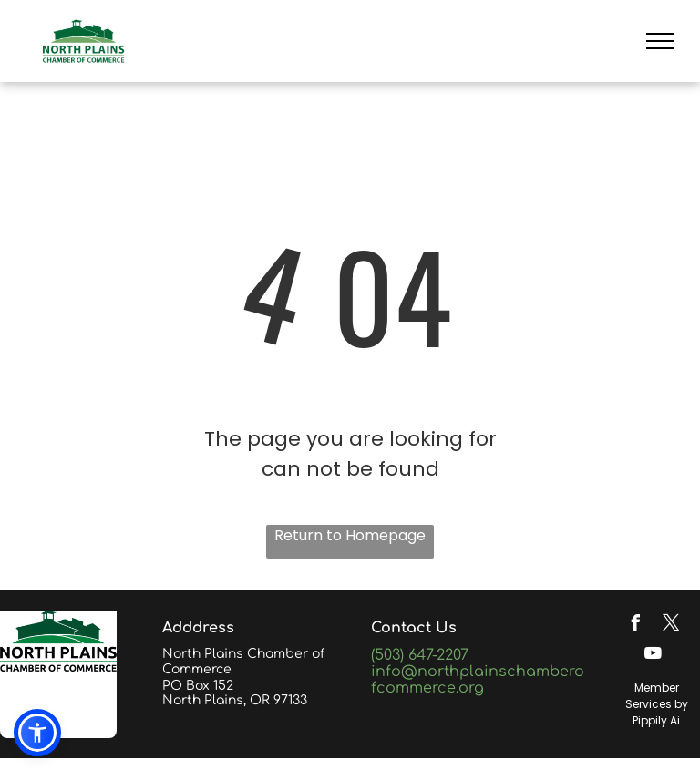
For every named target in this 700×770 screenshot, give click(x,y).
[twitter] (671, 626)
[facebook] (635, 626)
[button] (37, 733)
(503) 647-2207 (420, 655)
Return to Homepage (350, 535)
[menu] (660, 41)
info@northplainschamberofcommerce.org (478, 680)
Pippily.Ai (656, 720)
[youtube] (654, 656)
